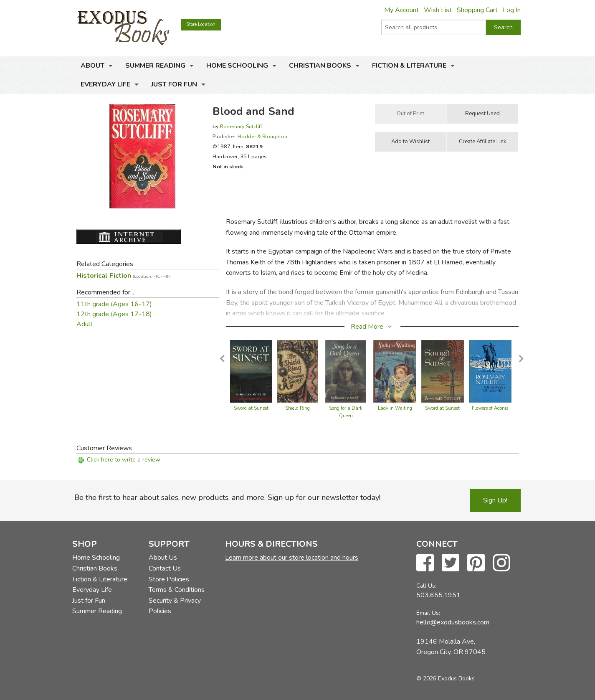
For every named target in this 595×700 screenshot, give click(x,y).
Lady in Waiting (395, 408)
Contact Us (165, 568)
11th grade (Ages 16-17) (114, 304)
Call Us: (426, 586)
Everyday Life (105, 84)
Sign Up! (495, 500)
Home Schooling (237, 66)
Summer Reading (155, 66)
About (92, 66)
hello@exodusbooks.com (453, 622)
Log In (512, 10)
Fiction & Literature (409, 66)
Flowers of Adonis (490, 408)
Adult (85, 324)
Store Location (201, 24)
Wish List (438, 10)
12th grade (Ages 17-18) (114, 314)
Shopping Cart (477, 10)
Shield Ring (297, 408)
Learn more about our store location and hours (292, 558)
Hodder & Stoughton (262, 136)
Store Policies (169, 579)
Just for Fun (174, 84)
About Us (163, 558)
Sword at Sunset (251, 408)
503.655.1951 (438, 595)
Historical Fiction (124, 276)
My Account (401, 10)
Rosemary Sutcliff (241, 126)
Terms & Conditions (177, 590)
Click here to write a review (124, 460)
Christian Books (320, 66)
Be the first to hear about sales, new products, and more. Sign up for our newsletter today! (227, 497)
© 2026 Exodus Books (446, 678)
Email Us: (428, 613)
